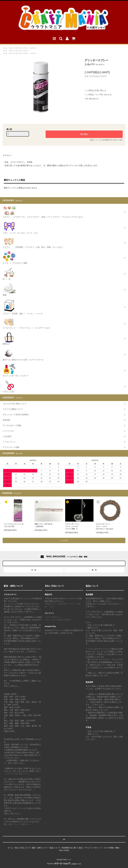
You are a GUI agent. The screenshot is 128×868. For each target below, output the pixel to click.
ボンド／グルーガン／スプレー (19, 48)
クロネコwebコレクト (54, 617)
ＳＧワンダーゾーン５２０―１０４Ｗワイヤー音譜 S (72, 526)
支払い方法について (23, 848)
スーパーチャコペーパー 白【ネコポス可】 (14, 525)
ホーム (5, 48)
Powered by (64, 864)
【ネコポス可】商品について (18, 774)
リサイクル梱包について (23, 824)
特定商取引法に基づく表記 (112, 140)
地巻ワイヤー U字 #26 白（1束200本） (43, 525)
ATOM (66, 850)
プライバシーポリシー (93, 848)
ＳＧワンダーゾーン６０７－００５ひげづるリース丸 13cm (104, 526)
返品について (95, 140)
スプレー (34, 48)
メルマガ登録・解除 (111, 848)
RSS (61, 850)
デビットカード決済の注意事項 (58, 620)
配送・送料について (40, 848)
